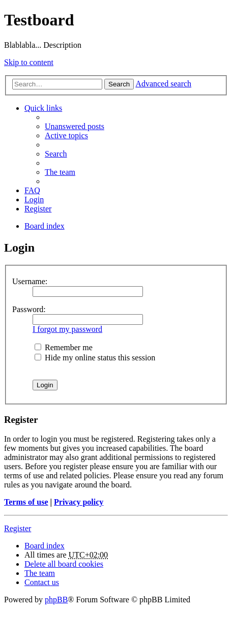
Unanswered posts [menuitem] (75, 126)
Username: (30, 281)
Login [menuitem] (34, 200)
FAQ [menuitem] (32, 190)
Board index (45, 546)
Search (119, 84)
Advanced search (163, 84)
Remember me (64, 347)
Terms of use (26, 502)
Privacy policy (79, 502)
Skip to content (29, 62)
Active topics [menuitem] (66, 135)
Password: (29, 309)
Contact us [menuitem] (42, 582)
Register (18, 528)
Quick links (43, 108)
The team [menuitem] (60, 172)
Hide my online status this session (95, 358)
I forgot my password (67, 329)
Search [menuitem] (56, 154)
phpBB (56, 600)
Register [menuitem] (38, 209)
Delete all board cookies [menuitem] (64, 564)
